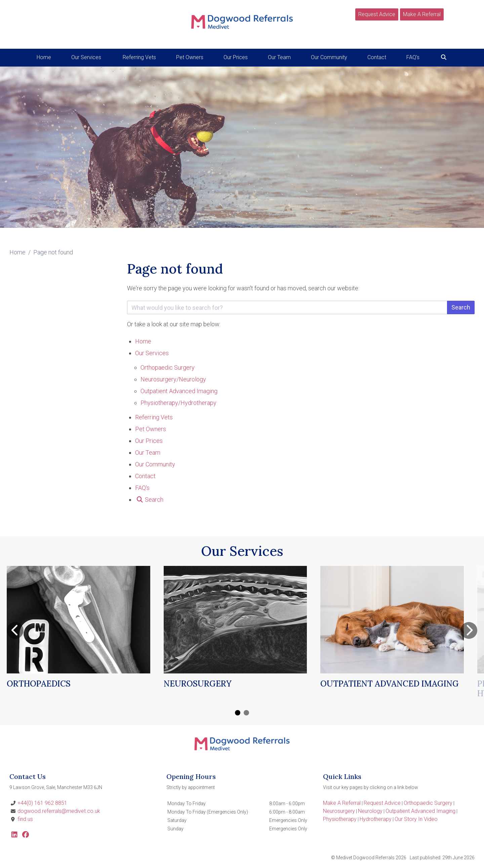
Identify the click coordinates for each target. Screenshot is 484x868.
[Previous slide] (15, 630)
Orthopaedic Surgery (168, 367)
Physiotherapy (340, 819)
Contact (377, 57)
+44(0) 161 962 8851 (42, 803)
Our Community (329, 57)
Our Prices (236, 57)
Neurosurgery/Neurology (173, 379)
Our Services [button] (86, 57)
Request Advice (377, 14)
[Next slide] (469, 630)
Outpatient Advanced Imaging (179, 391)
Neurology (370, 811)
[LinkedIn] (14, 835)
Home (44, 57)
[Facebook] (26, 835)
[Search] (444, 57)
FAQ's (413, 57)
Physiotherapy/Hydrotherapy (178, 403)
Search (461, 307)
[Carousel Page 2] (246, 713)
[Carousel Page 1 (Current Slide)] (238, 713)
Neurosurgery (339, 811)
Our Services (152, 353)
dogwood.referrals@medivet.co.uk (59, 811)
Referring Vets (139, 57)
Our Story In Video (416, 819)
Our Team (279, 57)
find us (25, 819)
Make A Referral (422, 14)
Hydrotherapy (376, 819)
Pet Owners (190, 57)
